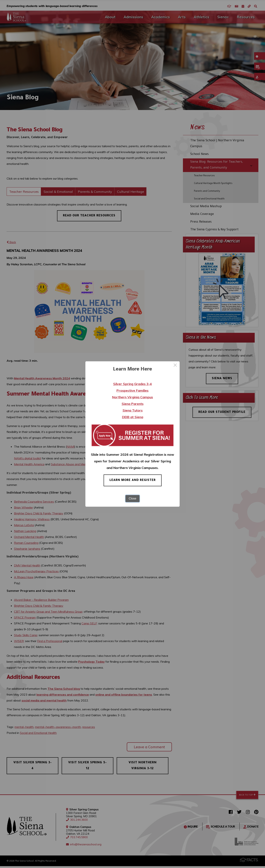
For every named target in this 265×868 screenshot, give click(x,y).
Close (133, 498)
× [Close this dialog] (175, 366)
